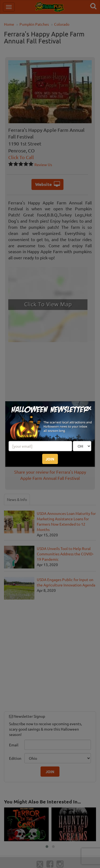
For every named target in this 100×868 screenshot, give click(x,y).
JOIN (50, 459)
